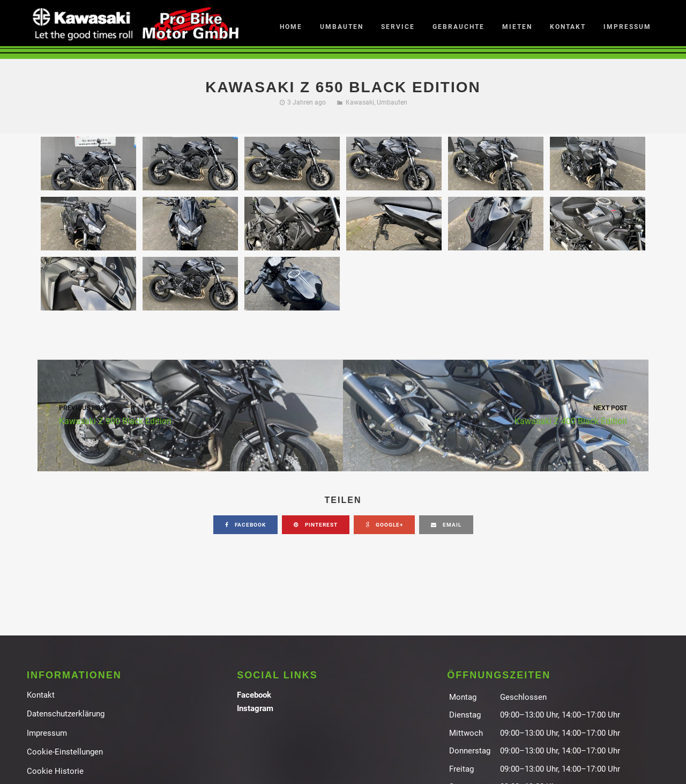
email (446, 525)
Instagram (255, 708)
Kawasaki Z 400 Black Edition (496, 414)
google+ (384, 525)
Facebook (254, 695)
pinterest (316, 525)
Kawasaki (360, 102)
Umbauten (392, 102)
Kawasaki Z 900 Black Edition (190, 414)
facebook (245, 525)
